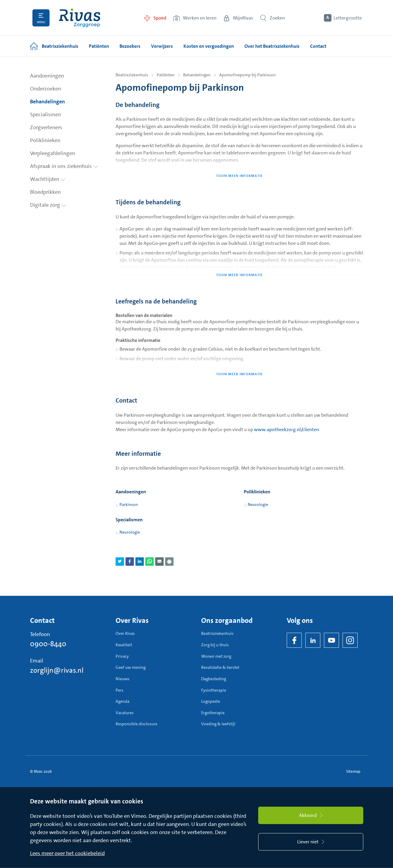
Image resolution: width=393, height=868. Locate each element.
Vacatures (125, 713)
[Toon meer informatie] (239, 164)
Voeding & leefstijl (218, 724)
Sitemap (353, 771)
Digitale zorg (48, 205)
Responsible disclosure (136, 724)
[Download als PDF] (169, 562)
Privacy (122, 656)
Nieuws (122, 679)
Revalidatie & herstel (220, 667)
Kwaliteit (124, 645)
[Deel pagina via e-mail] (159, 562)
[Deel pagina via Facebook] (130, 562)
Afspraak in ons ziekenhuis (64, 166)
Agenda (122, 701)
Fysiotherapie (214, 690)
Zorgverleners (46, 127)
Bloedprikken (45, 192)
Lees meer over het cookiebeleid (67, 853)
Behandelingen (47, 102)
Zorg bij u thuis (215, 645)
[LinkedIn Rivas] (313, 640)
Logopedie (211, 701)
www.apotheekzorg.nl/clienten (286, 429)
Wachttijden (48, 179)
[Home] (80, 18)
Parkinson (129, 504)
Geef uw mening (131, 667)
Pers (119, 690)
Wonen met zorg (216, 656)
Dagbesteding (214, 679)
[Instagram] (350, 640)
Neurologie (258, 504)
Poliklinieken (45, 140)
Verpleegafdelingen (53, 153)
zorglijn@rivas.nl (57, 670)
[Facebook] (294, 640)
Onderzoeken (45, 89)
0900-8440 (48, 644)
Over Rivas (125, 633)
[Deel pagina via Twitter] (120, 562)
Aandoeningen (47, 76)
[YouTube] (331, 640)
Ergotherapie (213, 713)
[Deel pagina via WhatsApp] (150, 562)
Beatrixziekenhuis (132, 75)
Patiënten (166, 75)
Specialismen (45, 114)
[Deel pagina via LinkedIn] (140, 562)
